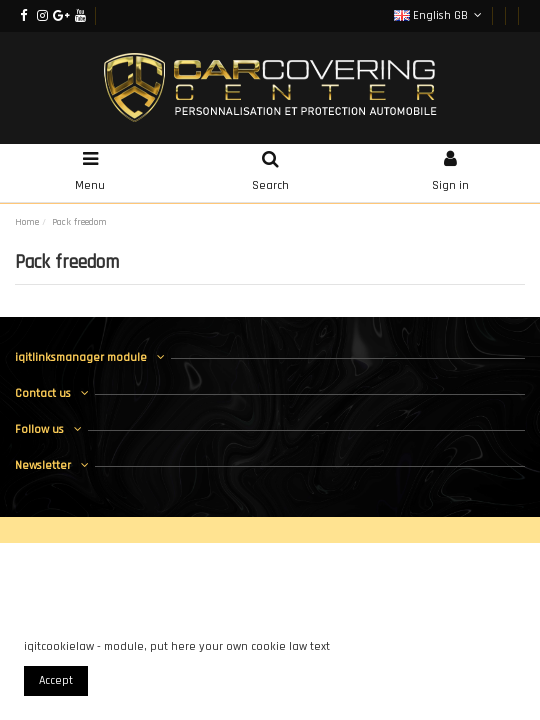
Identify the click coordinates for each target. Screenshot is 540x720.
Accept (56, 680)
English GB (440, 15)
